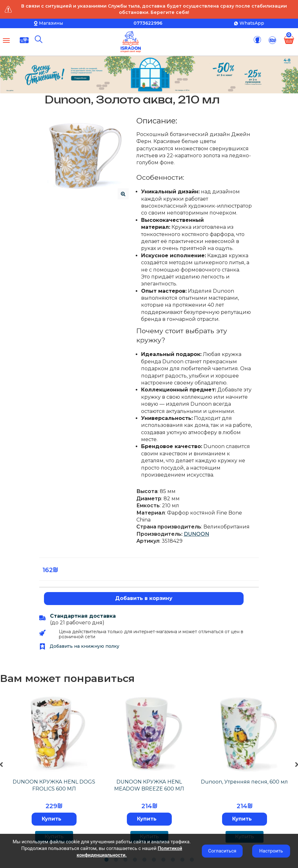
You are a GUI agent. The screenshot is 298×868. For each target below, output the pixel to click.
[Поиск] (39, 39)
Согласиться (222, 851)
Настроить (271, 851)
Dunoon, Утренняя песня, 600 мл (244, 782)
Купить (52, 819)
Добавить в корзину (144, 598)
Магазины (51, 23)
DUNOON (196, 534)
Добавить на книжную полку (79, 646)
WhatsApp (252, 23)
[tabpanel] (54, 771)
